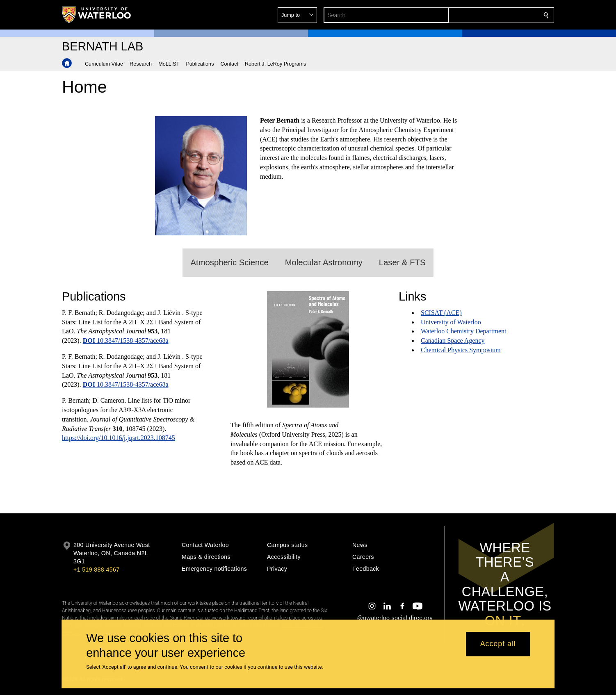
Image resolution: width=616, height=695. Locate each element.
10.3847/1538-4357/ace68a (126, 341)
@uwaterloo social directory (395, 618)
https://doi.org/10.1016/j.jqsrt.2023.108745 (119, 438)
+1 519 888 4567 (96, 570)
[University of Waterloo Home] (97, 15)
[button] (487, 15)
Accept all (498, 644)
